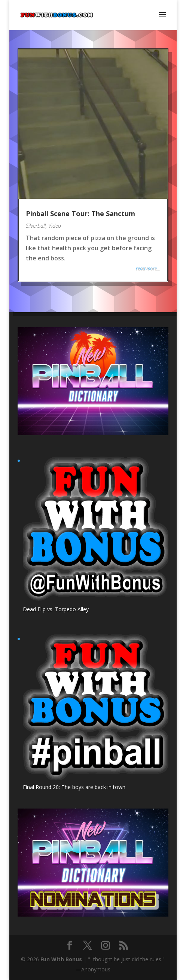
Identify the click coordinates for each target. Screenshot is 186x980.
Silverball (36, 226)
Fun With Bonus (61, 959)
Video (55, 226)
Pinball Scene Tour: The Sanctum (80, 213)
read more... (148, 268)
